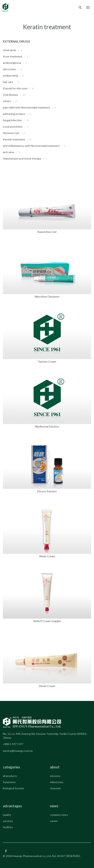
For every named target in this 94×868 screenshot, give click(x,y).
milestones (57, 782)
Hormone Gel (11, 133)
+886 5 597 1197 (13, 744)
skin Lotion (9, 69)
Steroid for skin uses (15, 88)
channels (55, 788)
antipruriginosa (12, 63)
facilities (8, 827)
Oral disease (10, 95)
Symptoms (9, 782)
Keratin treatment (14, 139)
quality (7, 815)
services (8, 821)
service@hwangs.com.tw (18, 751)
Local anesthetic (13, 127)
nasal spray (10, 50)
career (54, 821)
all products (10, 776)
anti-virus (9, 152)
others (7, 101)
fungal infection (12, 120)
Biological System (13, 788)
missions (55, 776)
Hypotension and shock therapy (22, 158)
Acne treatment (13, 56)
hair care (8, 82)
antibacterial (10, 76)
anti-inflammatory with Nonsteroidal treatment (32, 146)
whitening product (14, 114)
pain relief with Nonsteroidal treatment (27, 107)
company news (59, 815)
